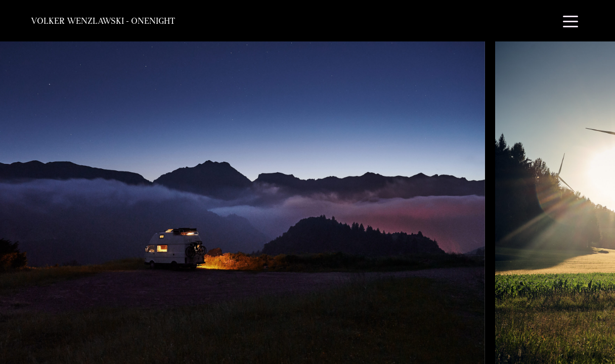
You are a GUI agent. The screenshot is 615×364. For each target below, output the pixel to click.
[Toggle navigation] (570, 21)
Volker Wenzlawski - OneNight (103, 21)
